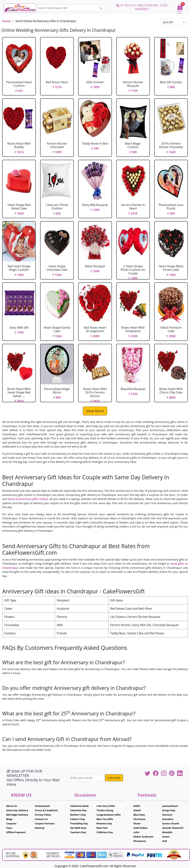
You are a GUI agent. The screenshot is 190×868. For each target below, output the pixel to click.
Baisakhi (167, 832)
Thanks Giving (105, 810)
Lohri (137, 832)
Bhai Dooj (139, 815)
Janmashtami (170, 806)
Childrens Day (105, 832)
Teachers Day (78, 832)
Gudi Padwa (140, 828)
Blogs (9, 819)
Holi (165, 841)
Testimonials (42, 806)
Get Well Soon (78, 828)
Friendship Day (79, 823)
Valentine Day (78, 810)
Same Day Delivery (17, 810)
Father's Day (77, 819)
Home (6, 21)
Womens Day (104, 823)
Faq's (9, 828)
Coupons (11, 823)
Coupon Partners (45, 823)
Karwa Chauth (171, 823)
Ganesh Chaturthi (173, 828)
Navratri (167, 815)
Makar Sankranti (143, 837)
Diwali (137, 810)
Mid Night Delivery (17, 815)
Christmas (139, 819)
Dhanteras (140, 841)
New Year (102, 828)
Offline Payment (16, 832)
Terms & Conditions (46, 810)
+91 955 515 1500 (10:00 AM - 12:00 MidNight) (142, 7)
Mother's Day (78, 815)
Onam (137, 823)
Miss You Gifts (105, 819)
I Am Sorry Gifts (106, 806)
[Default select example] (174, 22)
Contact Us (41, 819)
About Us (12, 806)
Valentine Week (79, 806)
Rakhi (137, 806)
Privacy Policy (43, 815)
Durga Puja (169, 810)
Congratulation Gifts (109, 815)
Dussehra (168, 819)
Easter (166, 837)
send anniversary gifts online (28, 499)
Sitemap (40, 828)
